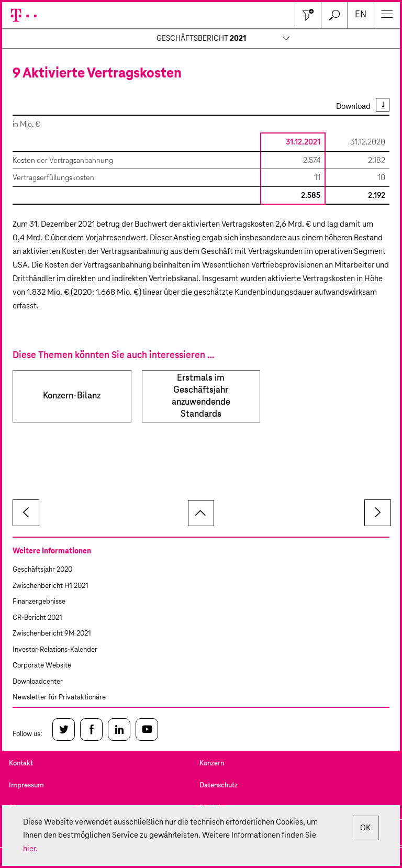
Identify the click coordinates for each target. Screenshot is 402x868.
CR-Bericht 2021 (37, 618)
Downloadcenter (38, 682)
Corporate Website (42, 666)
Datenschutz (219, 786)
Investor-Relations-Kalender (55, 650)
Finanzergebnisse (39, 602)
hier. (30, 849)
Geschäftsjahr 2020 (42, 570)
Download (353, 107)
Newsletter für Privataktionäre (59, 698)
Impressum (26, 786)
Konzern (212, 764)
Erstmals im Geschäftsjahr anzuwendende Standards (201, 396)
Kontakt (21, 764)
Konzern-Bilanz (72, 396)
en (361, 15)
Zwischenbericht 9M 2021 (52, 634)
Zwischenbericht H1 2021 (51, 586)
